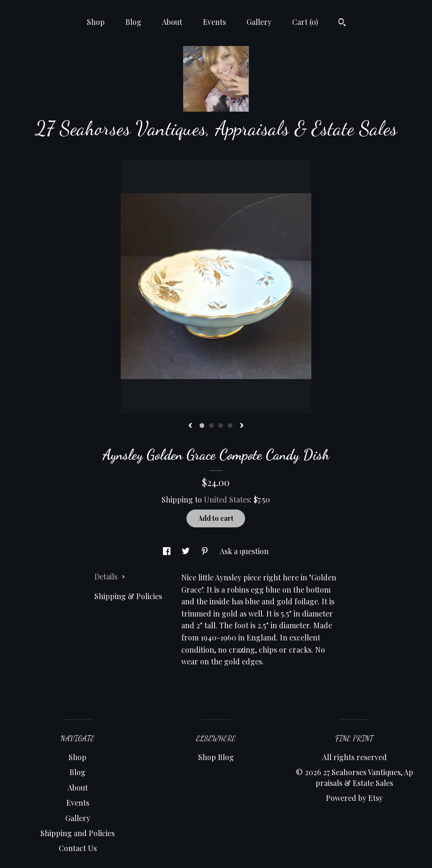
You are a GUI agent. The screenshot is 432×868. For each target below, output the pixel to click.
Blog (133, 22)
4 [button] (230, 426)
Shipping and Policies (77, 833)
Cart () (305, 22)
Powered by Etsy (354, 798)
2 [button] (211, 426)
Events (214, 22)
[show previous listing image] (190, 426)
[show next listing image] (242, 426)
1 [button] (202, 426)
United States (227, 499)
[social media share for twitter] (187, 551)
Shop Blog (216, 757)
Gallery (259, 22)
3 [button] (221, 426)
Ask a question (244, 551)
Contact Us (78, 848)
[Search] (342, 23)
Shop (96, 22)
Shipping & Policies (128, 596)
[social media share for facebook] (168, 551)
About (172, 22)
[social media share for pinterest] (206, 551)
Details (110, 576)
